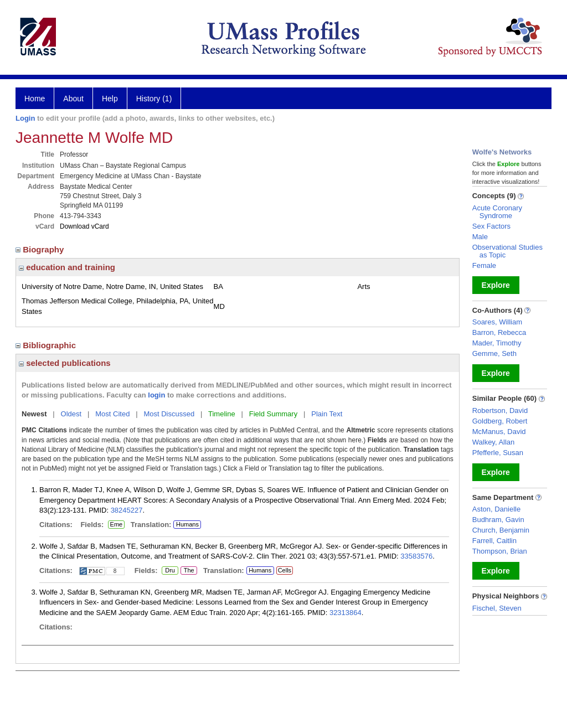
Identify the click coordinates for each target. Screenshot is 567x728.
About (73, 99)
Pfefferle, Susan (498, 453)
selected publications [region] (65, 363)
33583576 (416, 556)
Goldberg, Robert (500, 421)
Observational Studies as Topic (507, 251)
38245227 (127, 510)
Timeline (222, 414)
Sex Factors (491, 226)
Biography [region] (41, 249)
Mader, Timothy (497, 343)
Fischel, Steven (497, 608)
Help (110, 99)
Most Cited (112, 414)
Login (25, 118)
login (156, 395)
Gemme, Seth (494, 353)
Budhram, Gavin (498, 520)
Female (484, 265)
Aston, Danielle (496, 509)
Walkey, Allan (494, 442)
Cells (285, 570)
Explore (496, 285)
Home (35, 99)
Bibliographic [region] (47, 345)
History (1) (154, 99)
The (189, 571)
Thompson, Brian (500, 551)
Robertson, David (500, 411)
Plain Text (327, 414)
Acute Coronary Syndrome (497, 212)
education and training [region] (67, 267)
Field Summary (273, 414)
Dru (170, 571)
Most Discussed (169, 414)
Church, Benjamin (501, 530)
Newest (34, 414)
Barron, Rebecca (499, 332)
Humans (187, 524)
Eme (116, 525)
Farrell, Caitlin (494, 541)
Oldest (71, 414)
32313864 (346, 613)
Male (480, 237)
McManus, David (499, 432)
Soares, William (497, 322)
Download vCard (84, 226)
